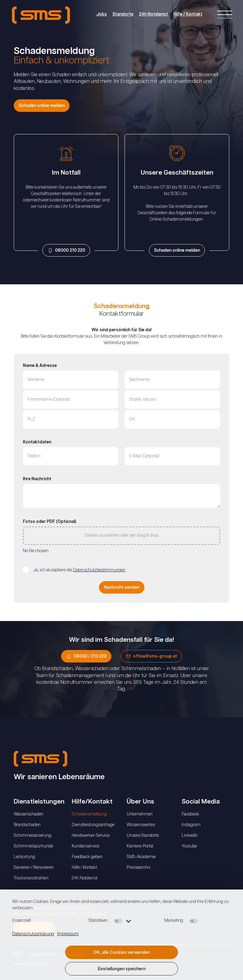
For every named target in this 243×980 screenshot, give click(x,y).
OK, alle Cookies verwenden (122, 953)
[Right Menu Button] (225, 15)
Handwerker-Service (91, 836)
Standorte (122, 14)
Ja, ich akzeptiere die (79, 570)
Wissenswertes (141, 825)
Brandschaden (27, 825)
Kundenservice (85, 846)
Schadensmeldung (89, 814)
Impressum (68, 934)
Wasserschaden (29, 814)
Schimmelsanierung (33, 836)
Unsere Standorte (143, 836)
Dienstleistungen (39, 802)
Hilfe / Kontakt (187, 14)
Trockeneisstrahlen (31, 878)
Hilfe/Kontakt (92, 802)
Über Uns (140, 802)
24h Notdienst (153, 14)
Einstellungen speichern (122, 969)
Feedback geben (87, 857)
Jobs (101, 14)
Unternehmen (140, 814)
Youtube (189, 846)
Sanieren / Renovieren (34, 868)
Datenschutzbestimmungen (99, 570)
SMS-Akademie (141, 857)
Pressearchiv (139, 868)
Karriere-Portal (140, 846)
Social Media (201, 802)
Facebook (190, 814)
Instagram (191, 825)
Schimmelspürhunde (33, 846)
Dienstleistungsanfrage (93, 825)
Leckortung (24, 857)
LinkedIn (190, 836)
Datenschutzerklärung (33, 934)
